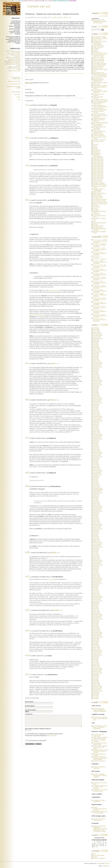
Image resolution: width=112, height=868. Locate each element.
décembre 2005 (98, 686)
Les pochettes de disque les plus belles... (100, 249)
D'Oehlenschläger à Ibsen (100, 53)
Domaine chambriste (99, 183)
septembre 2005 (98, 691)
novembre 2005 (98, 688)
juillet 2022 (96, 388)
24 (99, 845)
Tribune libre (17, 94)
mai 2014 (96, 535)
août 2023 (96, 368)
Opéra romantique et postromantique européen (100, 106)
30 (97, 847)
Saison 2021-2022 (98, 176)
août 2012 (96, 566)
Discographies (97, 153)
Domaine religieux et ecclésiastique (99, 190)
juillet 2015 (96, 514)
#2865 (66, 17)
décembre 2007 (98, 651)
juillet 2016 (96, 496)
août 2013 (96, 548)
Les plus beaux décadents (100, 123)
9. (28, 486)
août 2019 (96, 440)
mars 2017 (96, 484)
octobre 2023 (97, 365)
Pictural (95, 208)
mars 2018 (96, 466)
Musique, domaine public (14, 81)
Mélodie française (98, 68)
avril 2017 (96, 482)
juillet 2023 (96, 370)
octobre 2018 (97, 455)
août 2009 (96, 620)
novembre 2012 (98, 562)
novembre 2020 (98, 418)
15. (29, 674)
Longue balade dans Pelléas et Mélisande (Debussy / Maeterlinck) (100, 710)
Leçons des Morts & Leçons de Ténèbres (15, 58)
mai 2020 (96, 427)
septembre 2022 (98, 385)
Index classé (29, 83)
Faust (95, 71)
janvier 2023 (97, 379)
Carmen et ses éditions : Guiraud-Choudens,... (100, 241)
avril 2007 (96, 662)
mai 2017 (96, 481)
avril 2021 (96, 410)
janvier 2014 (97, 541)
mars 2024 (96, 359)
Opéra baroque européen (100, 83)
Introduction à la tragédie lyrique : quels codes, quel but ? (100, 719)
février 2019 (97, 449)
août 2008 (96, 638)
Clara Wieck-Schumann (100, 63)
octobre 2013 (97, 545)
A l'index (96, 224)
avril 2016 (96, 500)
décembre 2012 (98, 560)
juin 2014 (96, 533)
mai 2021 (96, 409)
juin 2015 (96, 515)
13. (29, 630)
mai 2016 (96, 499)
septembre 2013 (98, 547)
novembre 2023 (98, 364)
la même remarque (54, 290)
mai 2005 (96, 697)
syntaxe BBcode (52, 735)
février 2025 (97, 349)
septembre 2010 (98, 601)
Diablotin (53, 363)
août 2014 (96, 530)
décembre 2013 (98, 542)
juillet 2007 (96, 658)
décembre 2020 (98, 416)
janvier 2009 (97, 631)
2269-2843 (106, 866)
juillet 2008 (96, 640)
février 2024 (97, 361)
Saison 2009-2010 (98, 158)
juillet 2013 (96, 550)
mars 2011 (96, 592)
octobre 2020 (97, 419)
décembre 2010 (98, 596)
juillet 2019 (96, 442)
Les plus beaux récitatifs (100, 77)
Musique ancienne (98, 226)
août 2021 (96, 404)
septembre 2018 (98, 457)
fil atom (95, 857)
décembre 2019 (98, 434)
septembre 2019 (98, 439)
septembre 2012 (98, 565)
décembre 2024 (98, 352)
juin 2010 (96, 605)
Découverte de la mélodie (100, 69)
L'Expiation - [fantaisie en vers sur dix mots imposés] (100, 787)
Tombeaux (96, 258)
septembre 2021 (98, 403)
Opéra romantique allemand (98, 97)
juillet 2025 (96, 341)
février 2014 (97, 539)
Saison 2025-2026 (98, 46)
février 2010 (97, 611)
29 (95, 847)
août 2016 (96, 494)
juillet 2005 (96, 694)
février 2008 (97, 647)
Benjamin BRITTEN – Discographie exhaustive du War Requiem (100, 21)
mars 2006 (96, 682)
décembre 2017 (98, 470)
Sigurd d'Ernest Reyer (99, 114)
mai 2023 (96, 373)
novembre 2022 (98, 382)
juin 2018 (96, 461)
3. (28, 165)
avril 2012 (96, 572)
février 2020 (97, 431)
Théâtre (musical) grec (99, 140)
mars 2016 (96, 502)
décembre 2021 (98, 398)
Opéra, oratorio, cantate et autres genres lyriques (101, 738)
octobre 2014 (97, 527)
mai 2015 (96, 517)
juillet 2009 (96, 622)
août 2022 (96, 386)
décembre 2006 (98, 668)
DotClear (107, 863)
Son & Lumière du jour (99, 201)
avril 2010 (96, 608)
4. (28, 200)
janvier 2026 (97, 332)
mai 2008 (96, 643)
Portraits (96, 149)
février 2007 (97, 665)
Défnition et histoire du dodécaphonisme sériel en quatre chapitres (101, 758)
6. (28, 399)
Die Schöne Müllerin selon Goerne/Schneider (100, 812)
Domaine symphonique (100, 185)
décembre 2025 (98, 334)
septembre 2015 (98, 511)
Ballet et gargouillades (99, 193)
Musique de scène (98, 141)
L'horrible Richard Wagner (100, 101)
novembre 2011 (98, 580)
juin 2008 (96, 641)
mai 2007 (96, 661)
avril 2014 (96, 536)
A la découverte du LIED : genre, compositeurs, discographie (100, 727)
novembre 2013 (98, 544)
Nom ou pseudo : (29, 702)
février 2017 (97, 485)
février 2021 (97, 413)
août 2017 (96, 476)
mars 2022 (96, 394)
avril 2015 (96, 518)
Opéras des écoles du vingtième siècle (99, 132)
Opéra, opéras (97, 192)
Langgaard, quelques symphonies (99, 801)
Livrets (95, 147)
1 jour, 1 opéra (97, 40)
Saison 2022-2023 (98, 177)
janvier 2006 (97, 685)
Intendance (96, 49)
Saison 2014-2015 (98, 165)
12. (29, 610)
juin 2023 (96, 371)
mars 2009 (96, 628)
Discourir (96, 205)
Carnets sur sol (39, 6)
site (58, 363)
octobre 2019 (97, 437)
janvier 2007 (97, 667)
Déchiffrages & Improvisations (97, 43)
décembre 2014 (98, 524)
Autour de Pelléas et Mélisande (99, 120)
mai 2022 (96, 391)
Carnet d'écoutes (98, 196)
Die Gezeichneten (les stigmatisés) (99, 127)
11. (29, 576)
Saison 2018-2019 (98, 171)
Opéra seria (97, 84)
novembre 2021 (98, 400)
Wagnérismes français (99, 118)
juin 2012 (96, 569)
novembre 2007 (98, 652)
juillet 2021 (96, 406)
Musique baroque (98, 227)
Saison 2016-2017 (98, 168)
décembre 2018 (98, 452)
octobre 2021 (97, 401)
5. (28, 363)
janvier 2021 (97, 415)
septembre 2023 (98, 367)
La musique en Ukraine (100, 37)
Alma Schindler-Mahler (100, 65)
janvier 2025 (97, 350)
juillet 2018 (96, 460)
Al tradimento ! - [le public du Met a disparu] (100, 790)
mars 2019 (96, 448)
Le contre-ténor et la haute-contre (99, 735)
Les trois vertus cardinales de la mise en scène (14, 68)
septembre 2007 (98, 655)
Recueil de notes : (16, 78)
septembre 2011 (98, 583)
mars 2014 (96, 538)
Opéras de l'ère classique (100, 86)
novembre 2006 (98, 670)
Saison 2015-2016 (98, 167)
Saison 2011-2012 (98, 161)
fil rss (95, 854)
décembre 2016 (98, 488)
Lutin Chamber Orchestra (100, 202)
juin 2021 (96, 407)
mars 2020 (96, 430)
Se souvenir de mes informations (37, 740)
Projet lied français (98, 66)
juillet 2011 (96, 586)
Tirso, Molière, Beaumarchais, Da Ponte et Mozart (100, 91)
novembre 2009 (98, 616)
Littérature (96, 52)
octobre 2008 (97, 635)
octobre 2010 (97, 599)
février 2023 (97, 377)
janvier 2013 (97, 559)
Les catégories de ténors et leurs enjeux (100, 744)
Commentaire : (29, 714)
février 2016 (97, 503)
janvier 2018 (97, 469)
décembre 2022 (98, 380)
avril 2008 (96, 644)
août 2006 (96, 675)
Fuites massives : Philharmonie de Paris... (100, 295)
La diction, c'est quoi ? (99, 761)
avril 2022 (96, 392)
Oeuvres (96, 144)
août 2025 (96, 340)
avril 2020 (96, 428)
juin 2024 (96, 356)
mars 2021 (96, 412)
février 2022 (97, 395)
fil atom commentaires (99, 858)
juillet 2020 (96, 424)
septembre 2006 (98, 673)
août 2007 (96, 656)
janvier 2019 (97, 451)
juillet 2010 (96, 604)
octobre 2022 (97, 383)
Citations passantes (99, 59)
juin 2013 (96, 551)
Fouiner (94, 27)
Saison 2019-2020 (98, 173)
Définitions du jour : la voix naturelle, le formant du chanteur (101, 751)
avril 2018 (96, 464)
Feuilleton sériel (16, 71)
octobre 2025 (97, 337)
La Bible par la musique (100, 41)
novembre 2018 (98, 454)
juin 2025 (96, 343)
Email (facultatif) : (30, 706)
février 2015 (97, 521)
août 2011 (96, 584)
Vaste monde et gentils (100, 223)
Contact (18, 97)
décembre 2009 (98, 614)
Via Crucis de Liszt (98, 72)
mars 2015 (96, 520)
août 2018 (96, 458)
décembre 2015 (98, 506)
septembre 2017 (98, 475)
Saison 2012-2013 (98, 162)
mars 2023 (96, 376)
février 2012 (97, 575)
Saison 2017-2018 (98, 170)
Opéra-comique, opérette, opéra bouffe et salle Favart (100, 747)
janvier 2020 (97, 433)
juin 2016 (96, 497)
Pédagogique (97, 150)
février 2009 (97, 629)
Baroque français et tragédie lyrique (99, 80)
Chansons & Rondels (99, 135)
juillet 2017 (96, 478)
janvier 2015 (97, 523)
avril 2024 (96, 358)
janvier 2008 (97, 649)
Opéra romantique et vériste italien (99, 103)
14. (29, 655)
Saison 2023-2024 (98, 179)
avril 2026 (96, 328)
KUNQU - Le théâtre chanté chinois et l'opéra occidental (100, 775)
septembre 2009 (98, 619)
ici (69, 53)
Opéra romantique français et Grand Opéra (100, 109)
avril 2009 (96, 626)
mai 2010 (96, 607)
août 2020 (96, 422)
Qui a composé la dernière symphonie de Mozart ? (38, 729)
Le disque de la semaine (100, 199)
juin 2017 (96, 479)
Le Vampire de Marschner (100, 100)
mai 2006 (96, 679)
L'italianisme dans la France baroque (15, 52)
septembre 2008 (98, 637)
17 (99, 844)
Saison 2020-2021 (98, 174)
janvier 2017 (97, 487)
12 (103, 843)
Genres (95, 146)
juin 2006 (96, 677)
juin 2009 (96, 623)
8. (28, 472)
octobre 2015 (97, 509)
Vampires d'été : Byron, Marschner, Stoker (100, 55)
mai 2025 (96, 344)
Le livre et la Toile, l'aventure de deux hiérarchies (15, 55)
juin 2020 (96, 425)
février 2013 (97, 557)
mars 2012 (96, 574)
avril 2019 (96, 446)
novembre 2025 (98, 335)
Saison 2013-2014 (98, 164)
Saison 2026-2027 (98, 47)
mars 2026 (96, 329)
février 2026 (97, 331)
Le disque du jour (98, 198)
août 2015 (96, 512)
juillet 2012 (96, 568)
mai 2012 (96, 571)
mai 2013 (96, 553)
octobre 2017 (97, 473)
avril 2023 (96, 374)
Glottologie (96, 152)
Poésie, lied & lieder (99, 60)
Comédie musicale (98, 134)
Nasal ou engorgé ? (15, 63)
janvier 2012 (97, 577)
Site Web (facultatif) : (31, 710)
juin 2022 (96, 389)
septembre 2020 (98, 421)
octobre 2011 (97, 581)
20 (106, 844)
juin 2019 (96, 443)
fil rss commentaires (99, 855)
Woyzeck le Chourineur (14, 61)
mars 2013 (96, 556)
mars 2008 (96, 646)
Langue (95, 50)
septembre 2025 (98, 338)
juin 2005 (96, 695)
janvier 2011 (97, 595)
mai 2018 (96, 463)
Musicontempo (97, 195)
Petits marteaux (58, 17)
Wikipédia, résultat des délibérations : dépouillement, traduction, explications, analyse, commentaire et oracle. (100, 829)
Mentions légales (16, 92)
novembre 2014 (98, 526)
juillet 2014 (96, 532)
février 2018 (97, 467)
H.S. (94, 221)
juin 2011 (96, 587)
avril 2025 (96, 346)
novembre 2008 (98, 634)
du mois (51, 579)
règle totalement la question (37, 315)
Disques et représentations (98, 155)
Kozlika (99, 863)
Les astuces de (15, 84)
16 (97, 844)
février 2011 (97, 593)
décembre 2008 (98, 632)
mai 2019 (96, 445)
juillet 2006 (96, 676)
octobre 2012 (97, 563)
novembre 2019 (98, 436)
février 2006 (97, 684)
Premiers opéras (98, 78)
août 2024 (96, 353)
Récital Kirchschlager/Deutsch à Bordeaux (100, 809)
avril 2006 (96, 680)
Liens (19, 100)
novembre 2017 (98, 472)
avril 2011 (96, 590)
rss (70, 17)
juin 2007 (96, 659)
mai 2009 (96, 625)
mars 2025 (96, 347)
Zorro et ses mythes (99, 57)
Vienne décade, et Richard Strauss (98, 125)
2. (28, 138)
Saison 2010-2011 (98, 159)
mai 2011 (96, 589)
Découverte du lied (98, 62)
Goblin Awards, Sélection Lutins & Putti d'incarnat (100, 75)
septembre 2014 (98, 529)
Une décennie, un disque (100, 38)
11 (101, 843)
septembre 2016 (98, 493)
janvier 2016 (97, 505)
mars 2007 (96, 664)
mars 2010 (96, 610)
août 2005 (96, 692)
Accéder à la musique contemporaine (99, 820)
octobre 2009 (97, 617)
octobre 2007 (97, 653)
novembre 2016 (98, 490)
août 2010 (96, 602)
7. (28, 438)
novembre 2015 (98, 508)
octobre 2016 (97, 491)
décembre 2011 (98, 578)
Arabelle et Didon (16, 60)
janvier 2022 (97, 397)
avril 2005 (96, 699)
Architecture (97, 207)
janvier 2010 (97, 613)
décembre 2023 (98, 362)
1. (28, 105)
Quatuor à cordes (98, 182)
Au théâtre (96, 210)
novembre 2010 (98, 598)
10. (29, 552)
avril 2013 (96, 554)
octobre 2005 (97, 689)
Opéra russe (97, 130)
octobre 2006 (97, 671)
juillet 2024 (96, 355)
